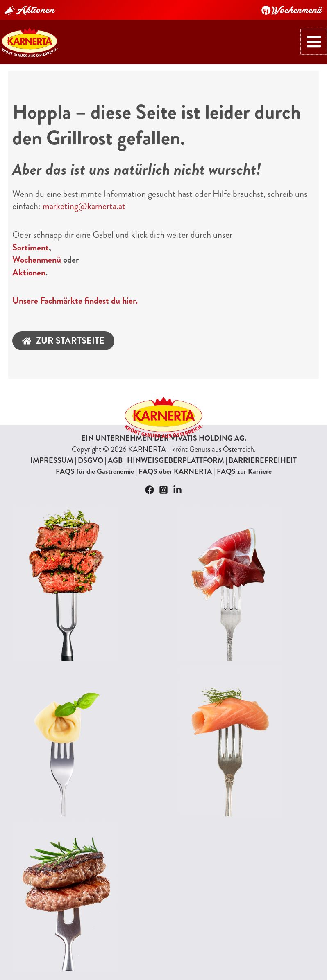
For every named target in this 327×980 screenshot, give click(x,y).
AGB (115, 457)
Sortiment (31, 244)
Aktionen (29, 269)
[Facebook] (150, 486)
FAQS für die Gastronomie (95, 468)
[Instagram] (163, 486)
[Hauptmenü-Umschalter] (318, 40)
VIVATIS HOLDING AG (208, 435)
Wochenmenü (37, 256)
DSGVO (91, 457)
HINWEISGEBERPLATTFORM (176, 457)
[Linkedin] (177, 486)
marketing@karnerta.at (84, 203)
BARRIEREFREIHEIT (263, 457)
